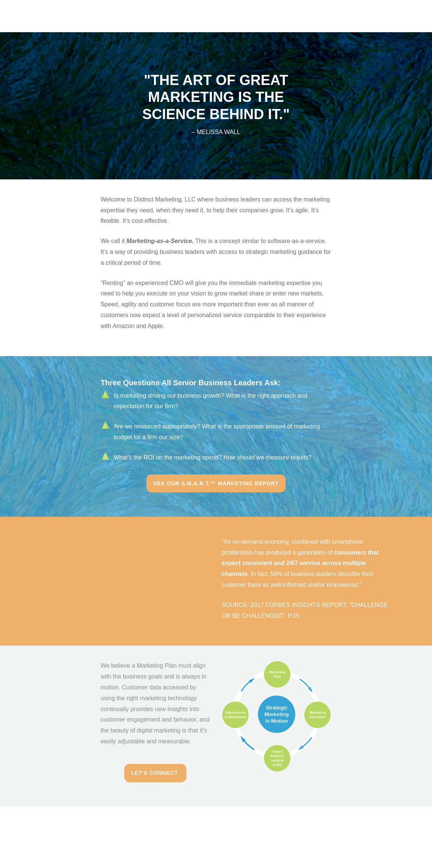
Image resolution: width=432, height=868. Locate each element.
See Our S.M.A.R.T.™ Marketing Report (216, 483)
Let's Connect (155, 773)
